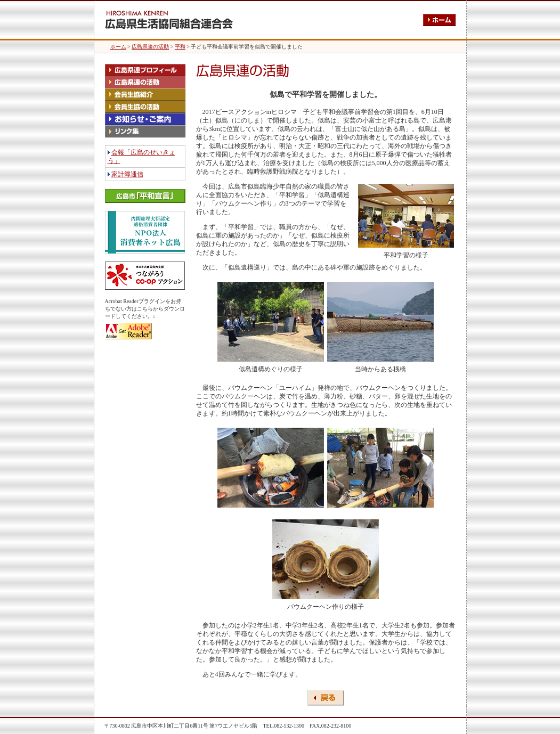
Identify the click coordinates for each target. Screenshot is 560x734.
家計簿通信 (127, 174)
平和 (180, 47)
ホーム (118, 47)
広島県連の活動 (150, 47)
